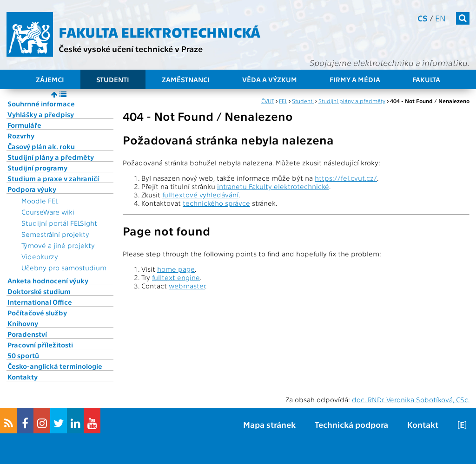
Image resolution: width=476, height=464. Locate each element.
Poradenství (27, 334)
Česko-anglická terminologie (55, 366)
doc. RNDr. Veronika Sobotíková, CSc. (411, 399)
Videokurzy (40, 256)
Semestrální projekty (55, 234)
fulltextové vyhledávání (200, 195)
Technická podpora (351, 424)
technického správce (216, 203)
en (440, 18)
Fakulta (426, 79)
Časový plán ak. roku (41, 146)
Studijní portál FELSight (59, 223)
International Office (40, 302)
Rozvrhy (21, 136)
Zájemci (50, 79)
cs (423, 18)
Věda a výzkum (270, 79)
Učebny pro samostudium (64, 268)
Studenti (113, 79)
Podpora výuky (32, 189)
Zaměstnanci (186, 79)
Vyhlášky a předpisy (41, 114)
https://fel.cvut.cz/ (346, 178)
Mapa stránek (269, 424)
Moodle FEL (40, 201)
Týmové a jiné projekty (58, 245)
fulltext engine (176, 277)
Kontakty (23, 377)
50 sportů (23, 355)
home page (176, 269)
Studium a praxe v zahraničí (53, 178)
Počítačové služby (37, 313)
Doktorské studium (39, 291)
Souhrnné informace (41, 104)
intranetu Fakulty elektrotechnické (273, 186)
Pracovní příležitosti (40, 345)
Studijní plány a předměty (51, 157)
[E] (462, 424)
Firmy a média (355, 79)
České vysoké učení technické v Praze (131, 49)
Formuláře (24, 125)
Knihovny (23, 323)
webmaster (187, 286)
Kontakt (423, 424)
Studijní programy (37, 168)
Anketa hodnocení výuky (48, 281)
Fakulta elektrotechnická (159, 32)
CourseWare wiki (48, 212)
